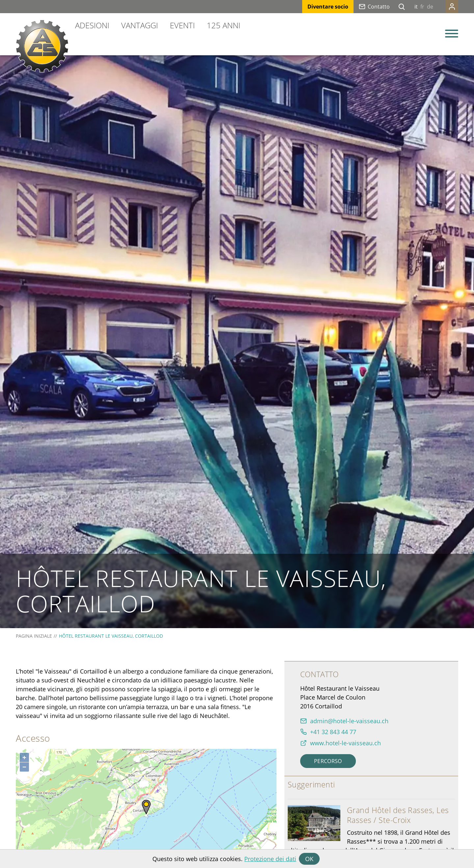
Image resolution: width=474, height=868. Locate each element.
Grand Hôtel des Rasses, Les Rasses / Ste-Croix (398, 815)
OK (309, 859)
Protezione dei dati (270, 859)
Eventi (182, 25)
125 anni (224, 25)
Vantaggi (140, 25)
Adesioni (92, 25)
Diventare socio (328, 7)
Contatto (379, 7)
